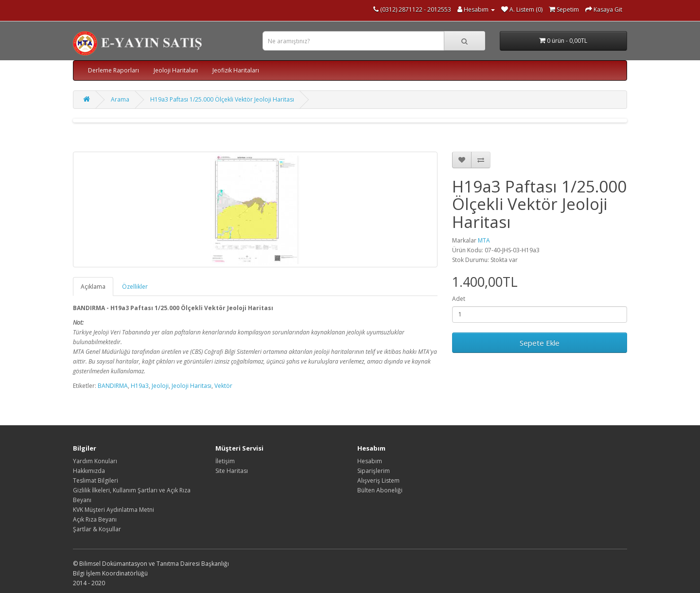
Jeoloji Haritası (192, 386)
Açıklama (93, 287)
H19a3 (140, 386)
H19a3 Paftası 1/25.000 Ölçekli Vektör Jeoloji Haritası (222, 99)
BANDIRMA (113, 386)
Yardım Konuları (95, 461)
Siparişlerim (374, 471)
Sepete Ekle (540, 343)
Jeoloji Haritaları (176, 70)
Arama (120, 99)
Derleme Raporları (114, 70)
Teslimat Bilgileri (96, 480)
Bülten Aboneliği (380, 490)
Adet (459, 299)
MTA (484, 240)
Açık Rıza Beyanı (95, 519)
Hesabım (370, 461)
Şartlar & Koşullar (97, 529)
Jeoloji (160, 386)
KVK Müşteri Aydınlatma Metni (114, 510)
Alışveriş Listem (378, 480)
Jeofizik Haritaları (236, 70)
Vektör (223, 386)
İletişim (225, 461)
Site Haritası (232, 471)
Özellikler (135, 287)
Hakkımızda (89, 471)
